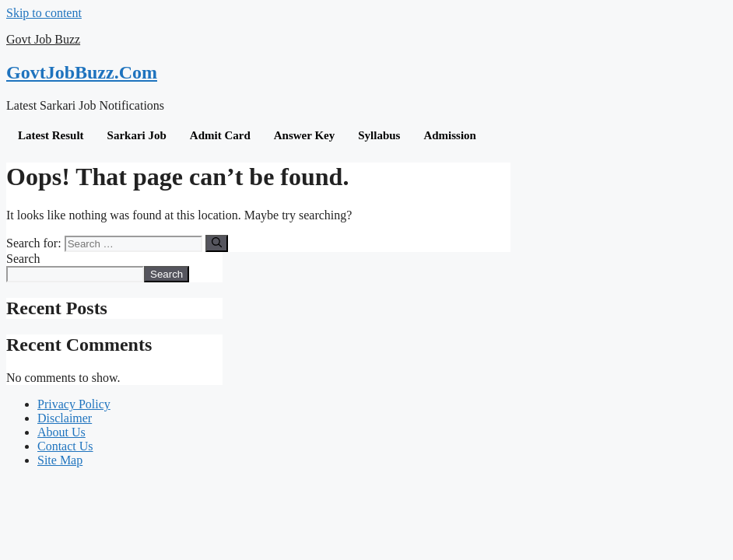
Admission (450, 135)
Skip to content (44, 13)
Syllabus (379, 135)
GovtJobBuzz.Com (82, 72)
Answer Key (304, 135)
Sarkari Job (137, 135)
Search (23, 259)
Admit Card (220, 135)
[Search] (217, 243)
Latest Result (51, 135)
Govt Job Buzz (43, 39)
